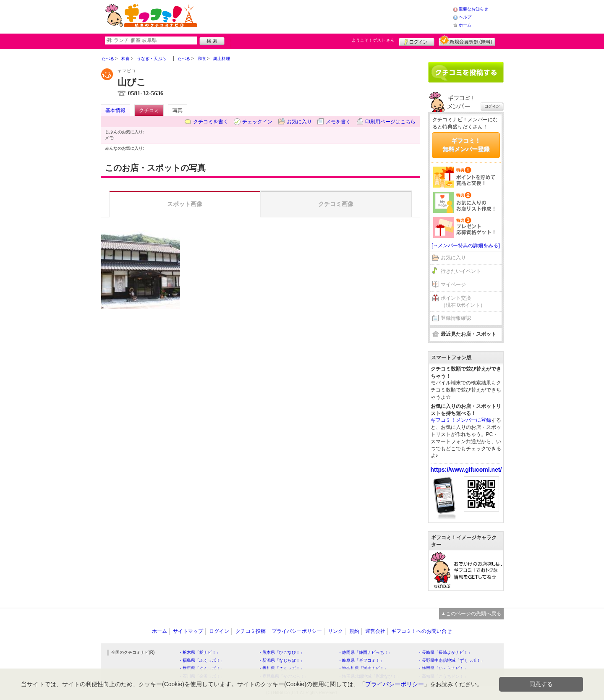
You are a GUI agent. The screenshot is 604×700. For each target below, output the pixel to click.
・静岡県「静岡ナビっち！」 (365, 652)
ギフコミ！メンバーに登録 (461, 420)
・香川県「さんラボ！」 (281, 668)
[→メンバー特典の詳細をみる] (466, 246)
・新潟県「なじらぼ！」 (281, 660)
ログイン (417, 41)
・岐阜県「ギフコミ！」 (361, 660)
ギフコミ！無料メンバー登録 (466, 145)
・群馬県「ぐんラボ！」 (201, 668)
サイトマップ (188, 631)
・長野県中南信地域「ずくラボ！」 (451, 660)
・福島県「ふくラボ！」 (201, 660)
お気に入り (299, 122)
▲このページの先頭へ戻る (471, 614)
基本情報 (115, 110)
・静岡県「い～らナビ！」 (443, 668)
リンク (335, 631)
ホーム (465, 25)
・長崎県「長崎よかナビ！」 (445, 652)
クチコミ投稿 (251, 631)
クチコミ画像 (336, 204)
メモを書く (338, 122)
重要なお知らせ (473, 9)
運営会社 (375, 631)
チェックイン (257, 122)
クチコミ (149, 110)
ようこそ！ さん (373, 40)
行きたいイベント (461, 271)
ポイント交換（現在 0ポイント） (463, 302)
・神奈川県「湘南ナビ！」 (363, 668)
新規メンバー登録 (467, 41)
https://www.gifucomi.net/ (466, 470)
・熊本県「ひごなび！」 (281, 652)
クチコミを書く (211, 122)
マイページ (453, 285)
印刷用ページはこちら (390, 122)
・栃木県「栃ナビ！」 (199, 652)
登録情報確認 (456, 318)
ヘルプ (465, 17)
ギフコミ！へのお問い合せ (421, 631)
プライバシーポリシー (297, 631)
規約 (354, 631)
